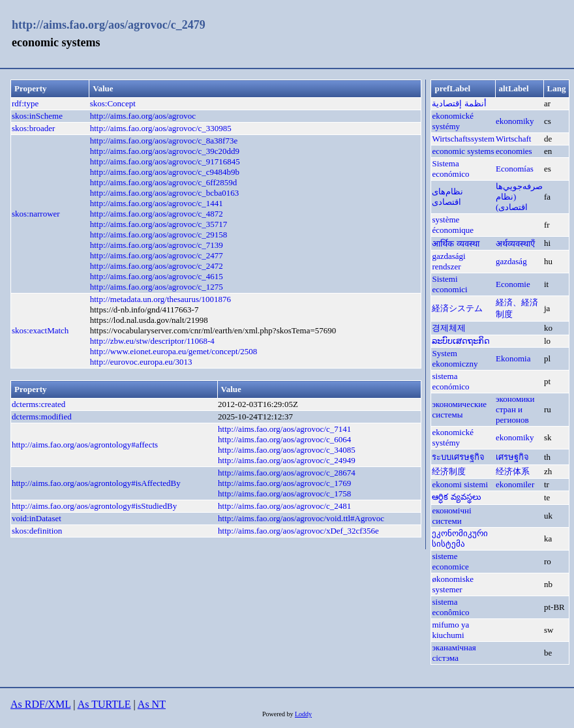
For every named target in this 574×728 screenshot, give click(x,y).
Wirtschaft (513, 139)
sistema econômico (450, 607)
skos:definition (37, 531)
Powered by (279, 714)
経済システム (457, 308)
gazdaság (511, 261)
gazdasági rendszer (448, 261)
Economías (515, 169)
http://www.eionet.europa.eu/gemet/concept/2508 (174, 351)
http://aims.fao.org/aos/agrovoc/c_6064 (284, 439)
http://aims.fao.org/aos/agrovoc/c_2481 (284, 506)
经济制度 (449, 471)
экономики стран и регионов (515, 409)
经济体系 (513, 471)
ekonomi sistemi (460, 484)
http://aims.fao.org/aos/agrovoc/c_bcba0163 (165, 193)
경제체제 (449, 328)
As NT (152, 704)
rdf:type (25, 103)
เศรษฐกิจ (512, 457)
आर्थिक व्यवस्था (455, 244)
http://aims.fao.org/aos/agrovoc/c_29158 (159, 235)
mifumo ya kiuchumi (450, 630)
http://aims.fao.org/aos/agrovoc (143, 116)
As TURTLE (104, 704)
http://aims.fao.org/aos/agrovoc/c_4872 (157, 214)
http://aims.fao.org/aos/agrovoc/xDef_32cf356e (298, 531)
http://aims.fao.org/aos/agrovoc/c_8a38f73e (164, 141)
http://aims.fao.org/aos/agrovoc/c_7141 (284, 429)
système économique (453, 225)
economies (514, 151)
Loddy (303, 714)
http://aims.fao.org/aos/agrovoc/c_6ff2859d (164, 182)
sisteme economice (450, 561)
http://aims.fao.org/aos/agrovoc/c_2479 (109, 25)
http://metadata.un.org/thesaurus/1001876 (160, 299)
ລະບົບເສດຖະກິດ (461, 341)
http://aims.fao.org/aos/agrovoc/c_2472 (157, 266)
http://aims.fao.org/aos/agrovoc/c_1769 (284, 483)
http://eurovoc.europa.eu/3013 (141, 362)
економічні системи (451, 516)
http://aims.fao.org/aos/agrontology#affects (85, 445)
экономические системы (459, 409)
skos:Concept (113, 103)
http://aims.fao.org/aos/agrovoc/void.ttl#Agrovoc (301, 518)
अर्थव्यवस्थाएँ (515, 244)
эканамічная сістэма (454, 653)
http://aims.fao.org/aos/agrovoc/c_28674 (287, 473)
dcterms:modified (42, 417)
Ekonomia (513, 358)
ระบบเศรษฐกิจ (458, 457)
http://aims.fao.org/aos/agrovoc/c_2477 (157, 255)
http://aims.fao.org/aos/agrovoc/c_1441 (157, 203)
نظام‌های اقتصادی (447, 197)
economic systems (463, 151)
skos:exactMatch (40, 330)
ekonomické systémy (453, 121)
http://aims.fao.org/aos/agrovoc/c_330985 (161, 128)
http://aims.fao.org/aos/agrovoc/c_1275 (157, 287)
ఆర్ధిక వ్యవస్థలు (456, 497)
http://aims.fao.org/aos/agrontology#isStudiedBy (94, 506)
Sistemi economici (449, 284)
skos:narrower (36, 214)
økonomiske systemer (453, 584)
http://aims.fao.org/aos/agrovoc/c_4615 (157, 276)
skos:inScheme (37, 116)
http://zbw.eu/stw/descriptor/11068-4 (152, 341)
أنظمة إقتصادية (459, 103)
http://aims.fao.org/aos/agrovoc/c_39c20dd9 (165, 151)
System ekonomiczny (455, 358)
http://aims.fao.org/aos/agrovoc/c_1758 (284, 493)
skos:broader (33, 128)
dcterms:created (38, 404)
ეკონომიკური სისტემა (460, 538)
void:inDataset (37, 518)
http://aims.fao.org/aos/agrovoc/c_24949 (287, 460)
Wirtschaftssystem (463, 139)
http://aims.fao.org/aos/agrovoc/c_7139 (157, 245)
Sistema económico (450, 169)
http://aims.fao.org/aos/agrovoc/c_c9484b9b (165, 172)
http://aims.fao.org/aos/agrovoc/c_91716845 (165, 161)
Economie (513, 284)
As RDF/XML (40, 704)
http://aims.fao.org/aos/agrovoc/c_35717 (159, 224)
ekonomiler (515, 484)
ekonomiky (515, 121)
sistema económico (450, 381)
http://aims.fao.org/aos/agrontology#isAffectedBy (96, 483)
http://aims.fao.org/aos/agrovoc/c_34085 (287, 450)
